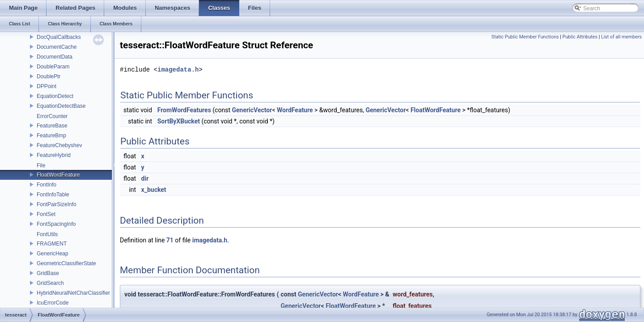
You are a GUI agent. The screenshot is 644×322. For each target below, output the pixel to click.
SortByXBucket (179, 121)
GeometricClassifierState (66, 263)
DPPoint (47, 86)
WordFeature (295, 110)
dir (145, 178)
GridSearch (50, 283)
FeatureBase (52, 126)
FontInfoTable (53, 195)
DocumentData (55, 57)
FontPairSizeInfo (57, 204)
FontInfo (47, 185)
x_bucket (154, 190)
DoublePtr (49, 76)
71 (170, 240)
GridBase (48, 273)
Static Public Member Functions (525, 37)
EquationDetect (55, 96)
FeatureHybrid (54, 155)
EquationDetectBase (61, 106)
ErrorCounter (52, 116)
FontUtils (47, 234)
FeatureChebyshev (59, 145)
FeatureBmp (51, 136)
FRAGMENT (52, 244)
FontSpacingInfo (56, 224)
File (41, 165)
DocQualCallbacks (59, 37)
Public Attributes (580, 37)
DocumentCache (57, 47)
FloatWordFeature (58, 175)
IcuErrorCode (53, 303)
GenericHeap (53, 254)
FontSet (46, 214)
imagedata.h (178, 70)
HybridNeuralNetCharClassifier (73, 293)
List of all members (621, 37)
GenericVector (252, 110)
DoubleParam (53, 67)
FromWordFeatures (184, 110)
